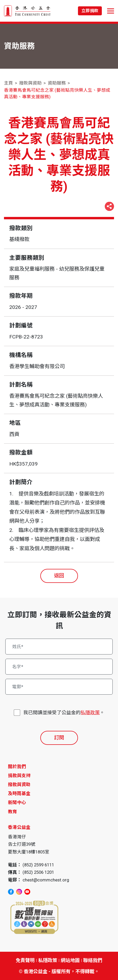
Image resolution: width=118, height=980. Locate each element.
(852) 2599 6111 (38, 865)
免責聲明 (25, 960)
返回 (59, 576)
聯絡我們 (93, 960)
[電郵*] (59, 687)
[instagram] (19, 892)
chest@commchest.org (46, 880)
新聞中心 (17, 802)
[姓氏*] (59, 647)
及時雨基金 (19, 793)
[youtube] (27, 892)
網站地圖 (70, 960)
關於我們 (17, 767)
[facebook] (11, 892)
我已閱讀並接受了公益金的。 (64, 712)
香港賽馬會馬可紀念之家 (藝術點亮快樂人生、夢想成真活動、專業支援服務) (57, 93)
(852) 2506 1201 (38, 872)
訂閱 (59, 738)
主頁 (8, 83)
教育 (12, 812)
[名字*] (59, 667)
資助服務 (57, 83)
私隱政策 (90, 712)
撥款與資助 (30, 83)
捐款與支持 (19, 775)
